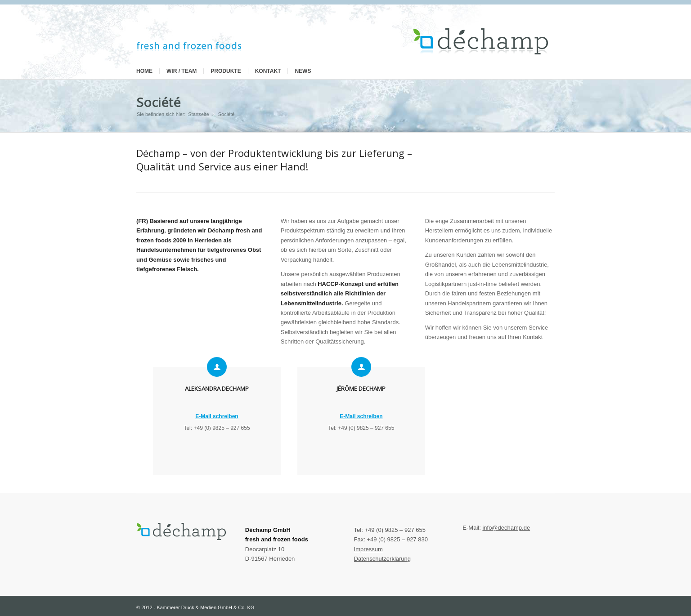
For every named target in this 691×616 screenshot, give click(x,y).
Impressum (368, 549)
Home (144, 71)
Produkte (226, 71)
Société (158, 102)
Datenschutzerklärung (382, 559)
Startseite (198, 114)
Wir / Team (182, 71)
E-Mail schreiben (217, 416)
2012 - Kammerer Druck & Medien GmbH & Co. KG (198, 607)
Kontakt (268, 71)
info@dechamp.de (506, 528)
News (303, 71)
